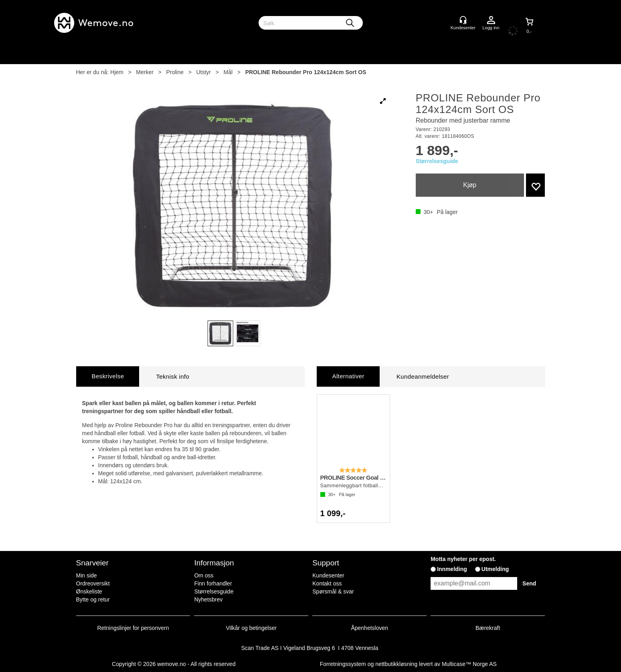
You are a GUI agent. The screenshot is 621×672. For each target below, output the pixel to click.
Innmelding (452, 569)
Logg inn (491, 20)
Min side (87, 575)
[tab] (108, 376)
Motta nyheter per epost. (463, 559)
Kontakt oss (327, 583)
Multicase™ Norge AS (469, 664)
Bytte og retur (93, 599)
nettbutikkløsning (396, 664)
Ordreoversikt (93, 583)
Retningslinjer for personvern (133, 628)
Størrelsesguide (437, 161)
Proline (175, 72)
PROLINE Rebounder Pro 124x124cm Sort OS (306, 72)
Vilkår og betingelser (252, 628)
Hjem (117, 72)
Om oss (204, 575)
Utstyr (203, 72)
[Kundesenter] (463, 20)
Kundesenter (328, 575)
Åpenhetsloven (369, 628)
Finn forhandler (213, 583)
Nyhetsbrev (208, 599)
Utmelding (495, 569)
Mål (228, 72)
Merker (145, 72)
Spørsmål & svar (333, 591)
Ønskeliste (89, 591)
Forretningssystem (343, 664)
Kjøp (470, 185)
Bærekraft (488, 628)
